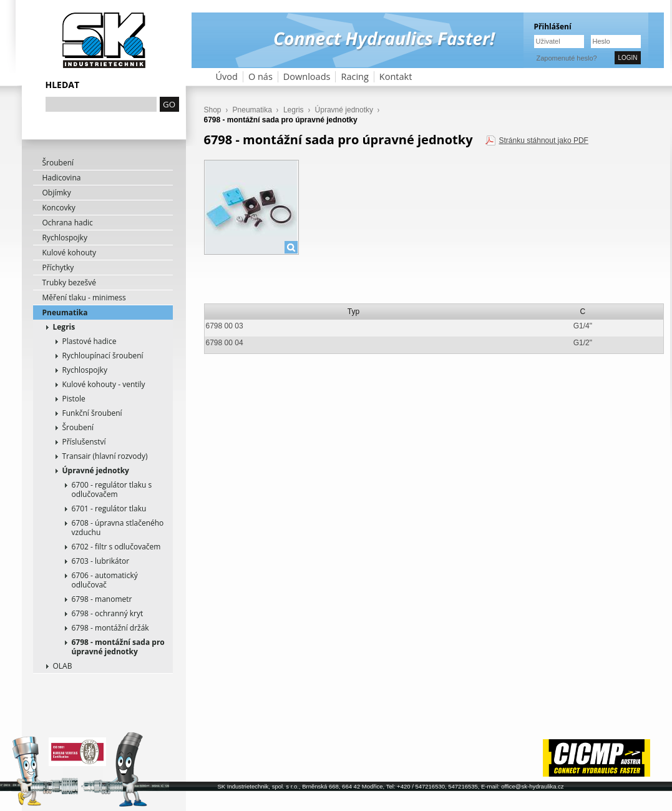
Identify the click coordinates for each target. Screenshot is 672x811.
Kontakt (396, 76)
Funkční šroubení (92, 413)
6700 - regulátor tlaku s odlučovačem (112, 489)
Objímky (57, 193)
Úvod (227, 76)
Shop (213, 110)
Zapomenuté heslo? (567, 58)
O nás (261, 76)
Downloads (307, 76)
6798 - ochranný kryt (108, 613)
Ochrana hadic (68, 223)
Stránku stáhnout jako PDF (544, 140)
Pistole (74, 399)
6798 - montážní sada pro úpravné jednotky (118, 647)
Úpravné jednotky (96, 470)
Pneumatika (65, 312)
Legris (64, 327)
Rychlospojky (65, 238)
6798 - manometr (102, 599)
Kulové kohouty (70, 253)
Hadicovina (62, 178)
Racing (354, 76)
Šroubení (58, 163)
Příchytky (58, 268)
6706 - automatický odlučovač (105, 580)
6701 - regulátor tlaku (109, 509)
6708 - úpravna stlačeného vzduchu (118, 528)
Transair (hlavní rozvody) (105, 456)
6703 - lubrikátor (101, 561)
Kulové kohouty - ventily (104, 384)
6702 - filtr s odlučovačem (116, 547)
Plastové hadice (90, 341)
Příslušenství (84, 442)
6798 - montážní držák (110, 628)
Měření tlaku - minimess (84, 297)
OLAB (63, 666)
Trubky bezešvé (70, 283)
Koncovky (59, 208)
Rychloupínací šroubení (103, 356)
